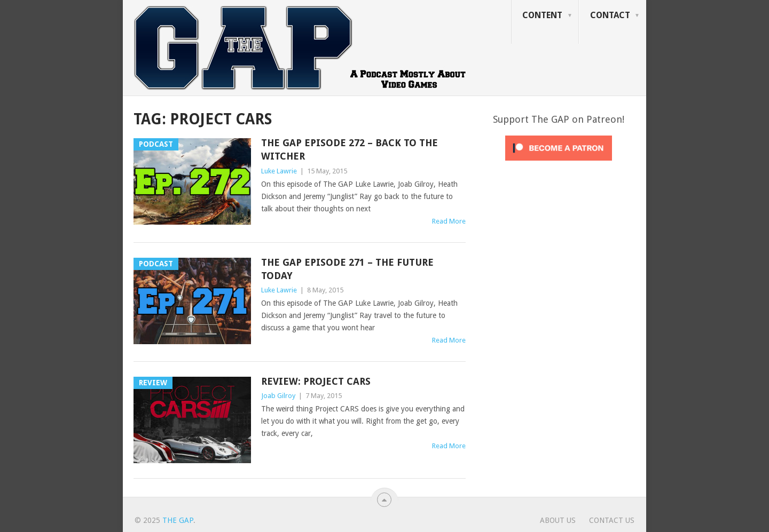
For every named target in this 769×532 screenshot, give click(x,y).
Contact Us (612, 520)
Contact (610, 15)
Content (542, 15)
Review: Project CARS (316, 381)
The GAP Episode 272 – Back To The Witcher (350, 149)
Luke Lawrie (279, 171)
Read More (449, 221)
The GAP (178, 520)
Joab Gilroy (278, 396)
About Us (558, 520)
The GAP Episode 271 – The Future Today (347, 269)
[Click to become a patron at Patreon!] (559, 163)
